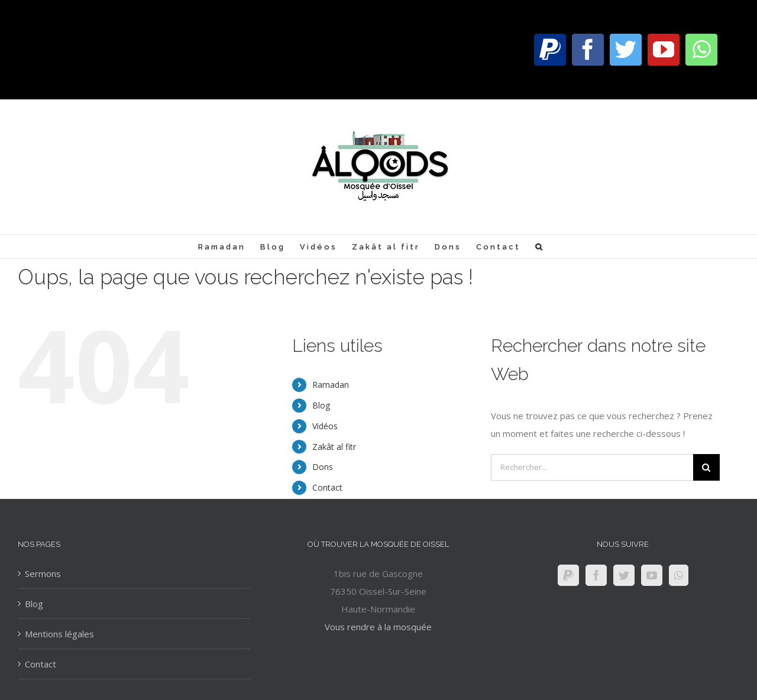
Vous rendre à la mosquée (378, 627)
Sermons (43, 573)
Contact (327, 487)
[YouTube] (652, 575)
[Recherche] (540, 247)
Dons (323, 467)
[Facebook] (596, 575)
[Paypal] (568, 575)
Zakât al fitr (334, 447)
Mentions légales (59, 634)
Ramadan (331, 385)
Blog (321, 405)
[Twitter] (624, 575)
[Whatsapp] (679, 575)
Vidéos (325, 426)
